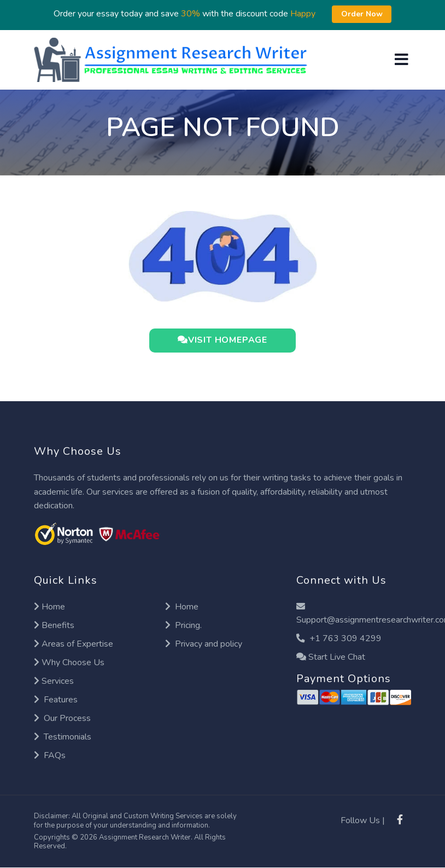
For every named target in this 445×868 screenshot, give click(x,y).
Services (54, 681)
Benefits (54, 625)
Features (56, 700)
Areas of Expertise (74, 644)
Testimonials (63, 737)
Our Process (62, 718)
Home (49, 607)
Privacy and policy (204, 644)
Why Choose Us (69, 662)
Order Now (362, 14)
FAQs (50, 755)
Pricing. (183, 625)
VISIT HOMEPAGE (222, 339)
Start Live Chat (331, 657)
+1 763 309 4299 (339, 638)
